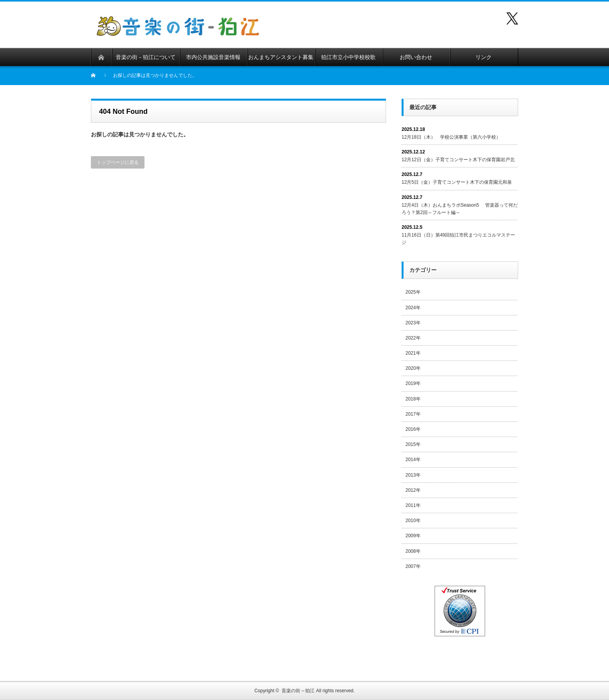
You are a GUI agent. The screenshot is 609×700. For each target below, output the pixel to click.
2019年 (413, 383)
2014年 (413, 460)
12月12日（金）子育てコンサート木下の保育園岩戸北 (458, 160)
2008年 (413, 551)
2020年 (413, 368)
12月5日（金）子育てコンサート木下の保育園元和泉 (457, 182)
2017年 (413, 414)
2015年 (413, 444)
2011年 (413, 505)
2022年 (413, 338)
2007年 (413, 566)
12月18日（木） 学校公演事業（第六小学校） (451, 137)
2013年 (413, 475)
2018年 (413, 399)
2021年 (413, 353)
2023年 (413, 323)
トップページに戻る (118, 162)
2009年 (413, 536)
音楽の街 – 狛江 (298, 691)
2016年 (413, 429)
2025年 (413, 292)
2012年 (413, 490)
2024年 (413, 308)
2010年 (413, 521)
